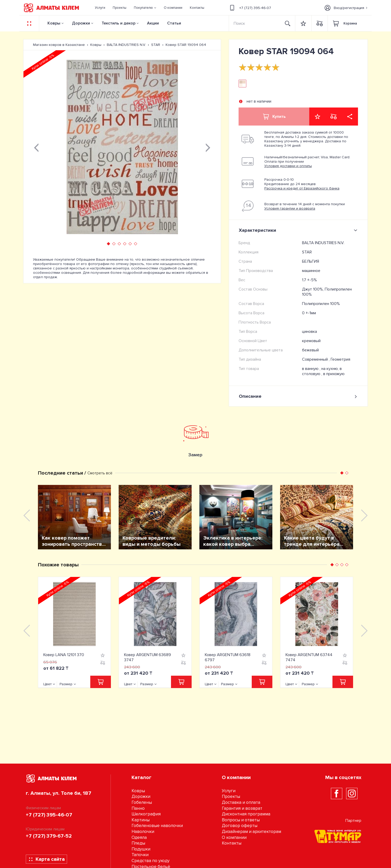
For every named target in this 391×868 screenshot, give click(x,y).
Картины (141, 820)
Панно (138, 808)
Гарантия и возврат (242, 808)
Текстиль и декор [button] (119, 23)
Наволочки (143, 832)
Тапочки (140, 855)
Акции (153, 23)
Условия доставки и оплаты (288, 166)
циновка (309, 332)
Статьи (174, 23)
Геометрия (340, 359)
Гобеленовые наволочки (157, 826)
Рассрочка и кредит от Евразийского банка (302, 188)
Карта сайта (47, 859)
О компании (234, 837)
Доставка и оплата (241, 802)
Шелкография (146, 814)
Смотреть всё (100, 473)
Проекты (231, 796)
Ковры (54, 23)
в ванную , (312, 369)
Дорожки (81, 23)
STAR (307, 252)
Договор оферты (240, 826)
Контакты (232, 843)
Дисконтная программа (246, 814)
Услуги (229, 791)
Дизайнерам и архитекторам (251, 832)
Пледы (138, 843)
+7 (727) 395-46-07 (250, 8)
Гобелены (142, 802)
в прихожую (334, 374)
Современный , (316, 359)
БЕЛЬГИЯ (311, 261)
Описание (298, 396)
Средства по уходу (150, 861)
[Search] (255, 23)
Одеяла (139, 837)
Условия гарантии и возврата (290, 208)
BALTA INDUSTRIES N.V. (323, 243)
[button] (145, 8)
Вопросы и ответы (241, 820)
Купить (274, 117)
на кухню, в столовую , (322, 371)
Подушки (141, 849)
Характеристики (299, 230)
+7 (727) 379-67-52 (49, 836)
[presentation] (36, 147)
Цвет (47, 684)
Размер (66, 684)
